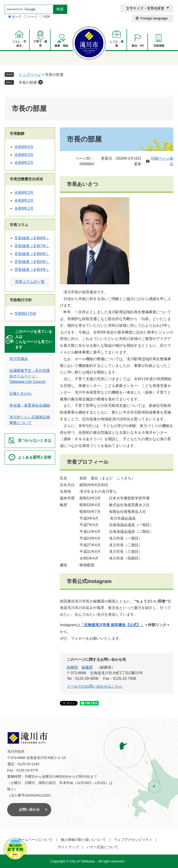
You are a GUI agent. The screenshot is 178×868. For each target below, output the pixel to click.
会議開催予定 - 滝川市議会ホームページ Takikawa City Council (29, 376)
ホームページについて (35, 840)
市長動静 (17, 134)
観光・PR (138, 46)
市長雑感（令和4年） (32, 270)
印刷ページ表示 (162, 161)
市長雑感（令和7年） (32, 246)
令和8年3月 (24, 155)
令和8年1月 (24, 208)
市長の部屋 (28, 83)
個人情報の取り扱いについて (83, 840)
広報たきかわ (20, 394)
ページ (33, 17)
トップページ (30, 75)
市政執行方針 (21, 300)
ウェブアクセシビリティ (133, 840)
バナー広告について (102, 847)
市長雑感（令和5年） (32, 262)
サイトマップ (68, 847)
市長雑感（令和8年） (32, 238)
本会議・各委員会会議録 (30, 405)
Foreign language (154, 18)
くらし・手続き (19, 44)
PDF (47, 17)
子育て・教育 (40, 44)
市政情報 (159, 46)
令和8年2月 (24, 163)
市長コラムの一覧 (30, 282)
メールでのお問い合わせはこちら (95, 686)
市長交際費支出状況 (26, 179)
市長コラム (19, 225)
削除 (41, 82)
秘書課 (87, 667)
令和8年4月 (24, 147)
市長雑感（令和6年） (32, 254)
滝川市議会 (19, 359)
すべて (17, 17)
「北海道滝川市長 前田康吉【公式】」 (112, 625)
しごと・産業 (117, 44)
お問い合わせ (29, 809)
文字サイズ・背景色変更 (145, 8)
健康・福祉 (61, 46)
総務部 (72, 667)
